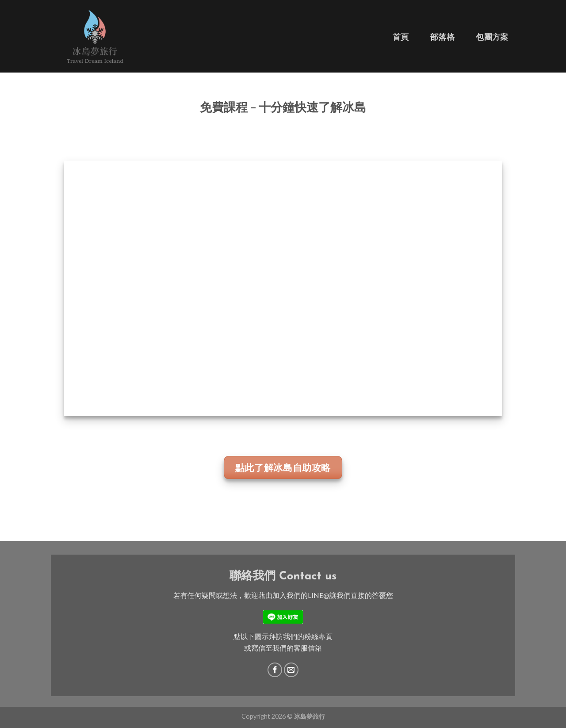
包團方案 (492, 37)
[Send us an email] (291, 670)
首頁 (401, 37)
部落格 (442, 37)
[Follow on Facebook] (275, 670)
